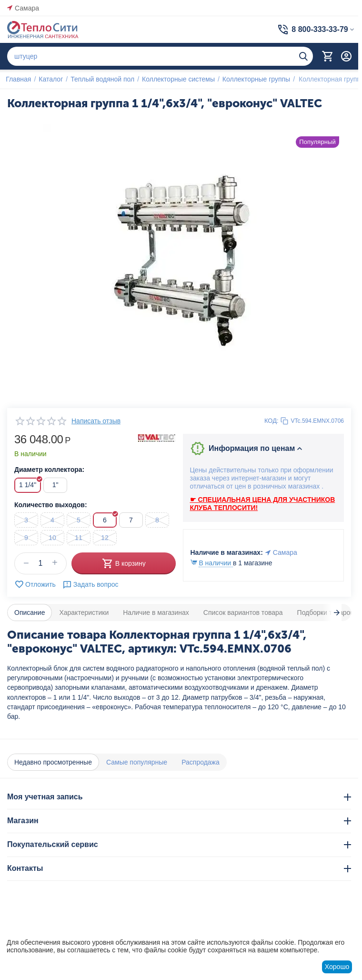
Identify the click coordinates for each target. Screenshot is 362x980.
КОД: (271, 421)
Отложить (35, 584)
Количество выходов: (51, 505)
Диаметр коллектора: (49, 470)
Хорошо (337, 967)
